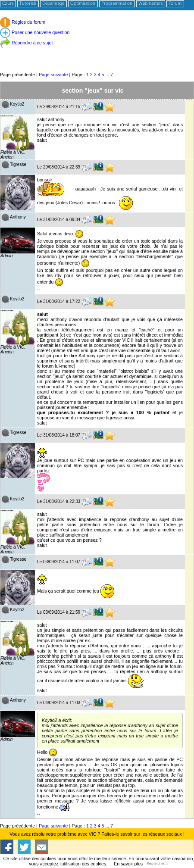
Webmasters (150, 4)
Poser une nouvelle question (35, 32)
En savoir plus (128, 864)
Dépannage (53, 4)
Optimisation (83, 4)
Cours (8, 4)
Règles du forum (23, 22)
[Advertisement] (97, 52)
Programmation (117, 4)
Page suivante (53, 75)
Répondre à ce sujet (26, 43)
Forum (175, 4)
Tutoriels (28, 4)
